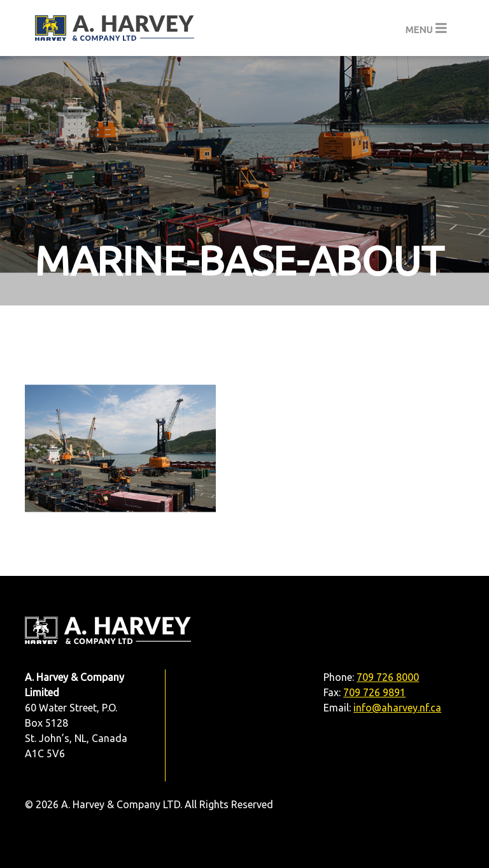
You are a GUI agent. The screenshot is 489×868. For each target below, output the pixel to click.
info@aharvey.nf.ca (397, 708)
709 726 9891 (374, 692)
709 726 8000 (388, 677)
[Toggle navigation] (426, 28)
